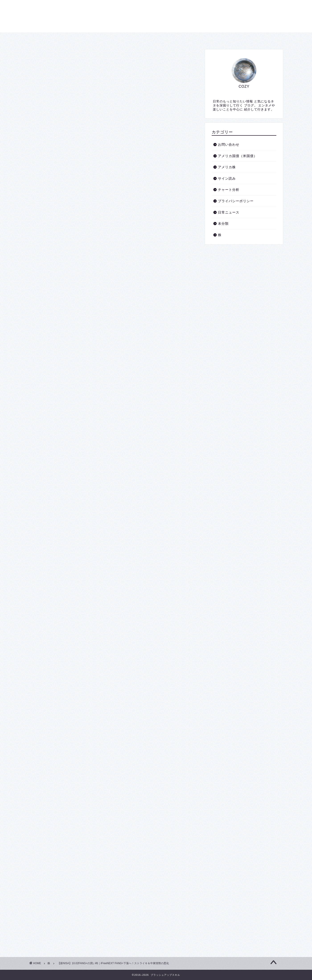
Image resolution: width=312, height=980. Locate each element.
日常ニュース (229, 212)
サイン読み (227, 178)
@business (136, 559)
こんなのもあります (87, 244)
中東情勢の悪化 (72, 238)
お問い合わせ (189, 38)
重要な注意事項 (72, 231)
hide (128, 221)
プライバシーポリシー (151, 38)
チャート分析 (229, 190)
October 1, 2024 (95, 471)
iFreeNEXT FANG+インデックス (96, 268)
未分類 (223, 223)
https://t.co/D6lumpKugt (136, 458)
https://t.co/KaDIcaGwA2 (107, 559)
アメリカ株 (227, 167)
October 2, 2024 (161, 571)
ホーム (118, 38)
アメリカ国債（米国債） (238, 156)
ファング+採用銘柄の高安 (91, 262)
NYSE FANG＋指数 (75, 255)
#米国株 (51, 528)
